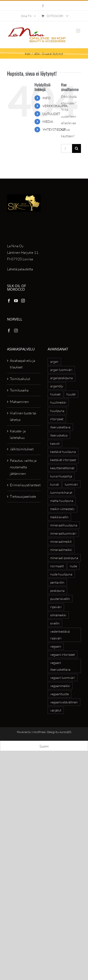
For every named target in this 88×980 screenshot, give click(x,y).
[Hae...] (67, 148)
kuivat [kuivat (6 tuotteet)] (55, 484)
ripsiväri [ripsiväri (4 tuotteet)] (56, 607)
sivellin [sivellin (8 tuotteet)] (55, 623)
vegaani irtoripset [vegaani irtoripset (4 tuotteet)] (63, 654)
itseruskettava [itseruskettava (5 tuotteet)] (60, 427)
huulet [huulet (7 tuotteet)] (71, 394)
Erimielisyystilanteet (24, 485)
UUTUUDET (51, 114)
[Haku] (77, 148)
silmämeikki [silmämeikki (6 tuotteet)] (58, 615)
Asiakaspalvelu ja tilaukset (22, 364)
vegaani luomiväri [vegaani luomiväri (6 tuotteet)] (63, 678)
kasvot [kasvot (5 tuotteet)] (55, 443)
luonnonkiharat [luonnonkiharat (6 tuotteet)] (61, 492)
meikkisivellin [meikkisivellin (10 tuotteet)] (59, 517)
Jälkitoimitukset (22, 449)
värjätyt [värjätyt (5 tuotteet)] (56, 710)
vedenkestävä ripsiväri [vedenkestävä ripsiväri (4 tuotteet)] (60, 635)
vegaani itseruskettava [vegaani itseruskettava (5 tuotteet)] (60, 666)
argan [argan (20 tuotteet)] (54, 361)
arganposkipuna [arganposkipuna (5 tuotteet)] (61, 378)
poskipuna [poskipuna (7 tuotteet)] (57, 590)
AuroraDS (65, 732)
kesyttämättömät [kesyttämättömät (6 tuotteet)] (62, 468)
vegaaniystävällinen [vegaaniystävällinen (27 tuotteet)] (64, 702)
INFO (46, 98)
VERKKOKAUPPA (55, 106)
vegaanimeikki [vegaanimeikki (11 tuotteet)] (60, 686)
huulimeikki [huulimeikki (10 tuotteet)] (58, 402)
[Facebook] (9, 301)
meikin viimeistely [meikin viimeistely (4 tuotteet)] (62, 509)
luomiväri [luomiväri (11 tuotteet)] (71, 484)
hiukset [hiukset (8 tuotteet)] (55, 394)
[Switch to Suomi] (44, 746)
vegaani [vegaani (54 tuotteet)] (56, 646)
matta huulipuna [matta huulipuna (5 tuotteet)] (62, 501)
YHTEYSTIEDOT (54, 129)
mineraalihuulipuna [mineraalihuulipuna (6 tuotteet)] (64, 525)
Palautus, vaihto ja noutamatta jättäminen (23, 467)
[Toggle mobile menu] (78, 31)
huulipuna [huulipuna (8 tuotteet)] (57, 411)
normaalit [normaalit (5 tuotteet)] (57, 566)
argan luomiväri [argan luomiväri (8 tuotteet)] (61, 370)
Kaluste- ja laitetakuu (18, 434)
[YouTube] (16, 301)
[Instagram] (23, 301)
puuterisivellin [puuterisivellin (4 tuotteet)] (60, 599)
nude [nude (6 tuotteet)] (73, 566)
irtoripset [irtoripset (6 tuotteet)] (57, 419)
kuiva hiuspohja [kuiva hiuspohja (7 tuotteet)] (61, 476)
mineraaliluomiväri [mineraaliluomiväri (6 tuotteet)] (63, 533)
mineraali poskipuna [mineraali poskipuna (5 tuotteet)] (64, 558)
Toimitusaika (19, 390)
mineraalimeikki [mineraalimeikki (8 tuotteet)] (61, 550)
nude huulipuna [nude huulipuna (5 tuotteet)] (61, 574)
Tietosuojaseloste (23, 496)
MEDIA (48, 122)
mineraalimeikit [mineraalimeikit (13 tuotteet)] (61, 541)
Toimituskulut (20, 379)
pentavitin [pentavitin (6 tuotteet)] (57, 582)
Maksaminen (19, 402)
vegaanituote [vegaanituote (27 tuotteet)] (59, 694)
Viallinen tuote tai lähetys (23, 416)
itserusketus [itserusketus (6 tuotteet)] (59, 435)
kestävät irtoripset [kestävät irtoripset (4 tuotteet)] (63, 460)
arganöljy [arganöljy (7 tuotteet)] (57, 386)
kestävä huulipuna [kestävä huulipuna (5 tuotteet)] (63, 452)
